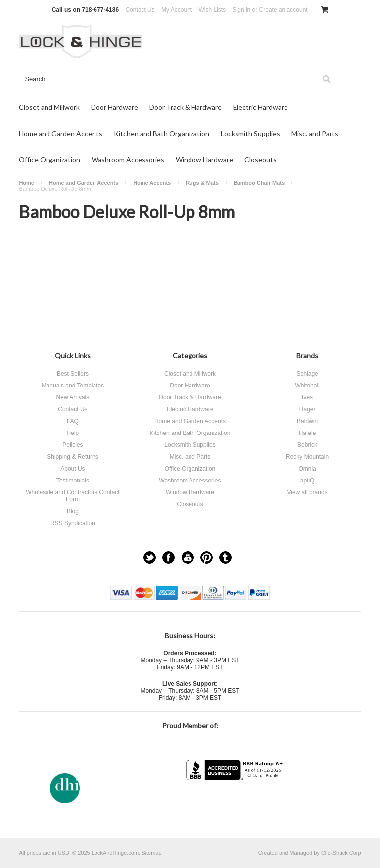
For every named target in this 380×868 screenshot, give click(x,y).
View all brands (307, 492)
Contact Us (140, 10)
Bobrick (307, 445)
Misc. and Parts (315, 133)
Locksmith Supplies (250, 133)
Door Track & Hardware (186, 107)
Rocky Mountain (307, 457)
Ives (307, 397)
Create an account (284, 10)
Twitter (150, 557)
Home (26, 183)
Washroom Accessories (128, 160)
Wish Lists (213, 10)
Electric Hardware (261, 107)
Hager (308, 409)
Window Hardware (204, 160)
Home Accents (152, 183)
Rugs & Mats (202, 183)
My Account (177, 10)
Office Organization (49, 160)
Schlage (307, 374)
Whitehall (307, 386)
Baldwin (307, 421)
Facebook (168, 557)
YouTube (188, 557)
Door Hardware (115, 107)
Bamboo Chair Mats (259, 183)
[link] (236, 800)
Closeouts (261, 160)
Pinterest (207, 557)
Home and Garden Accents (61, 133)
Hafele (308, 433)
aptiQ (308, 481)
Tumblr (225, 557)
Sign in (242, 10)
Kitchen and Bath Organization (162, 133)
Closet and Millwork (49, 107)
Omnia (307, 469)
